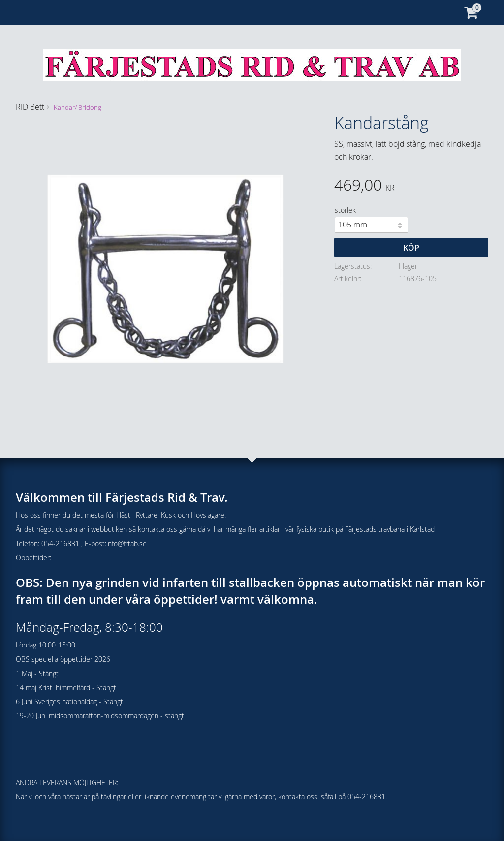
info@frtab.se (126, 543)
